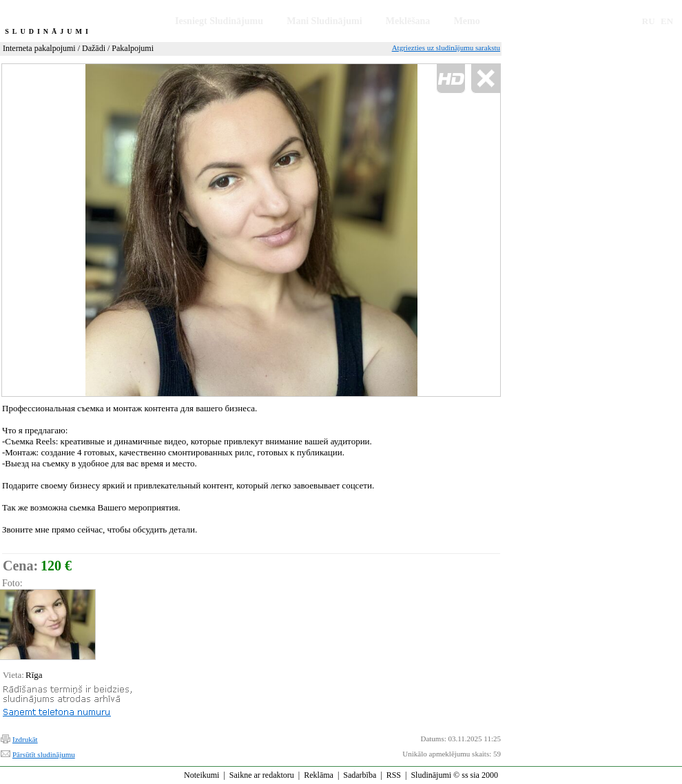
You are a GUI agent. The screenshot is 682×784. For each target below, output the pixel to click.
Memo (467, 21)
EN (667, 21)
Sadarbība (360, 775)
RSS (394, 775)
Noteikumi (201, 775)
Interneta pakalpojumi (39, 48)
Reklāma (319, 775)
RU (649, 21)
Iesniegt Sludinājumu (219, 21)
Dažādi (94, 48)
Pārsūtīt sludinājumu (44, 754)
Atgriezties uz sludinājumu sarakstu (446, 48)
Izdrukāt (25, 739)
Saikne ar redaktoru (262, 775)
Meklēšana (408, 21)
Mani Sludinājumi (324, 21)
